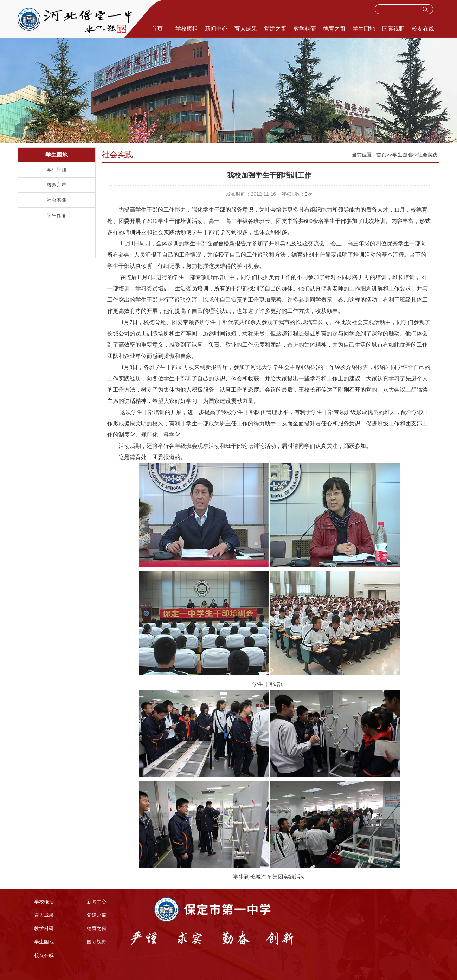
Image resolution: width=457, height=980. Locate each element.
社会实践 (57, 200)
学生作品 (57, 215)
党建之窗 (275, 29)
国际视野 (393, 29)
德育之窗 (334, 29)
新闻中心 (216, 29)
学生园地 (364, 29)
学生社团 (57, 170)
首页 (157, 29)
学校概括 (187, 29)
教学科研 (305, 29)
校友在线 (423, 29)
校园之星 (57, 185)
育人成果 (246, 29)
